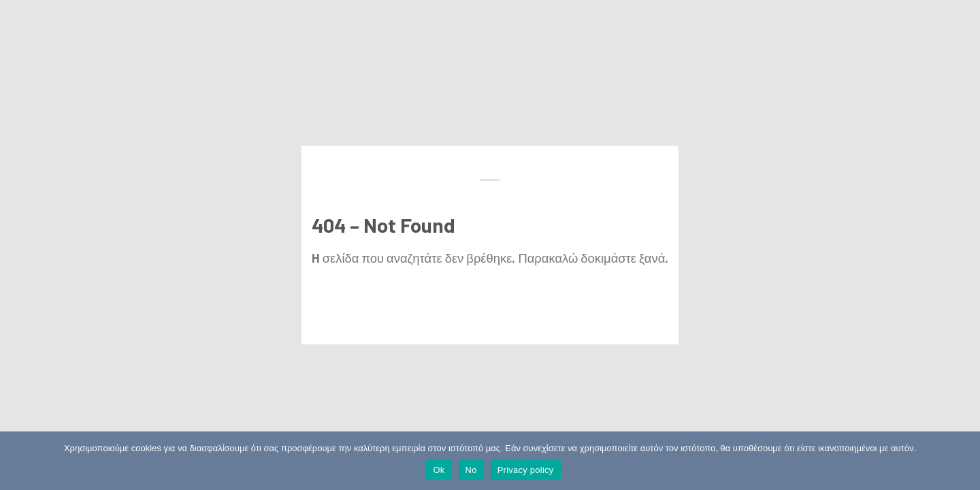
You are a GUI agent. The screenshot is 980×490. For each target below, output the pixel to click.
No (471, 470)
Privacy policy (526, 470)
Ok (439, 470)
